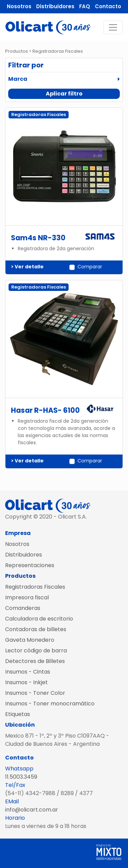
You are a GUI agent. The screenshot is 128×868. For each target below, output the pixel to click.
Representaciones (30, 565)
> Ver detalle (27, 267)
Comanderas (23, 608)
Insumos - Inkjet (26, 682)
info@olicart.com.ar (32, 810)
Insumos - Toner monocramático (50, 704)
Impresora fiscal (27, 597)
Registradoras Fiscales (35, 587)
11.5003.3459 (21, 777)
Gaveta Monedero (30, 640)
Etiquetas (18, 714)
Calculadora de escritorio (39, 619)
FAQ (85, 6)
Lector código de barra (36, 650)
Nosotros (19, 6)
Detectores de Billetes (35, 661)
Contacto (108, 6)
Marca (18, 79)
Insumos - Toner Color (35, 693)
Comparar (90, 267)
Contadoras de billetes (36, 629)
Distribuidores (55, 6)
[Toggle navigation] (113, 27)
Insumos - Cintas (28, 672)
